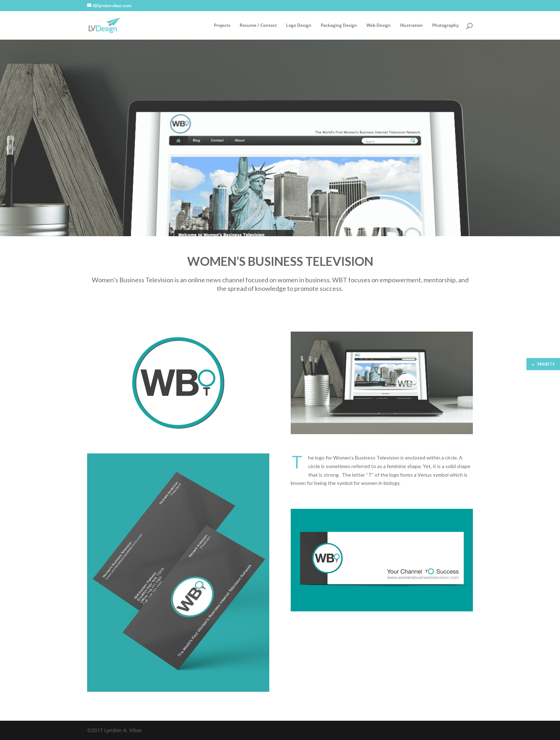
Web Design (379, 26)
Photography (445, 26)
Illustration (411, 26)
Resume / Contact (258, 26)
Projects (222, 26)
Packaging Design (339, 26)
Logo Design (299, 26)
